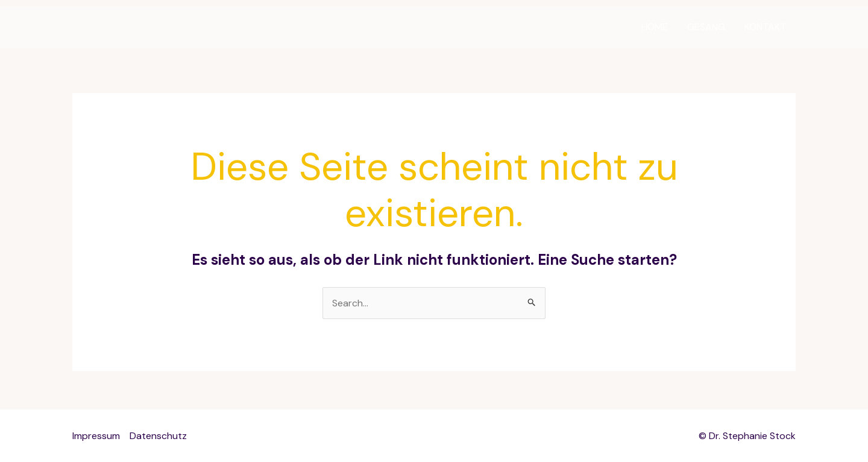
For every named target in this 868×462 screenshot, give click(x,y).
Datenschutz (158, 436)
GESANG (706, 27)
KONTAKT (765, 27)
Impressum (96, 436)
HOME (655, 27)
